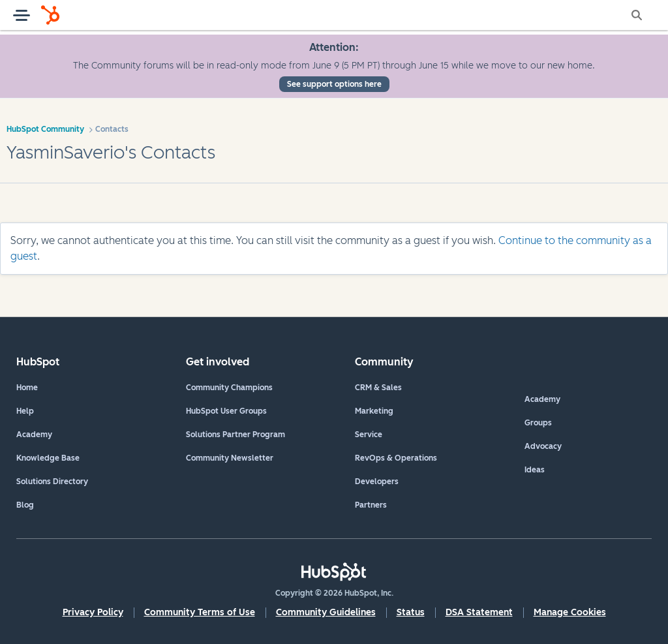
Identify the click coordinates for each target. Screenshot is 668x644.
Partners (371, 505)
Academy (34, 435)
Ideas (535, 470)
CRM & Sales (378, 388)
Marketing (374, 411)
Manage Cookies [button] (570, 612)
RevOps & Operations (396, 458)
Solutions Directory (52, 482)
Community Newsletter (230, 458)
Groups (538, 423)
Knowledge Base (48, 458)
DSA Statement (479, 612)
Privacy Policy (93, 612)
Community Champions (229, 388)
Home (27, 388)
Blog (25, 505)
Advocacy (543, 446)
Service (369, 435)
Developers (377, 482)
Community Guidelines (326, 612)
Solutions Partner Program (235, 435)
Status (411, 612)
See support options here (334, 84)
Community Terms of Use (200, 612)
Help (25, 411)
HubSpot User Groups (226, 411)
